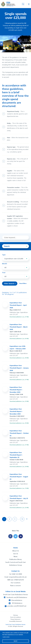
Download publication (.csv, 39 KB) (19, 423)
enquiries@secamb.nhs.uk (18, 577)
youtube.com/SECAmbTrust (17, 606)
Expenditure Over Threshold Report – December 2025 (16, 390)
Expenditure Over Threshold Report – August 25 (19, 477)
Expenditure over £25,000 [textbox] (14, 259)
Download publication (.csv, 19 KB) (19, 488)
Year (4, 273)
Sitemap (16, 615)
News (15, 557)
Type (4, 255)
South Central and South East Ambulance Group (16, 564)
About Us (16, 551)
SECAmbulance (17, 603)
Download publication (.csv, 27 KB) (19, 317)
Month (5, 264)
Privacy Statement (15, 619)
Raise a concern (16, 586)
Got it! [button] (15, 641)
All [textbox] (5, 268)
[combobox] (15, 259)
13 (22, 519)
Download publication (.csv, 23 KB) (19, 401)
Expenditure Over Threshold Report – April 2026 (18, 305)
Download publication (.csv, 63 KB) (19, 339)
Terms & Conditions (16, 617)
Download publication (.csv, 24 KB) (19, 467)
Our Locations (15, 583)
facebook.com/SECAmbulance (17, 597)
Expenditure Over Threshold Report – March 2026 (19, 327)
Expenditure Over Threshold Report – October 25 (19, 433)
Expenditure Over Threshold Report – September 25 (16, 455)
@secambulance (17, 600)
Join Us (16, 554)
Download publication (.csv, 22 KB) (19, 508)
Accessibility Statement (15, 621)
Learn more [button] (6, 637)
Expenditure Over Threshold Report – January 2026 (19, 368)
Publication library (16, 559)
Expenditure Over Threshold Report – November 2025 (16, 412)
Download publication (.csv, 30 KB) (19, 358)
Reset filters (23, 284)
